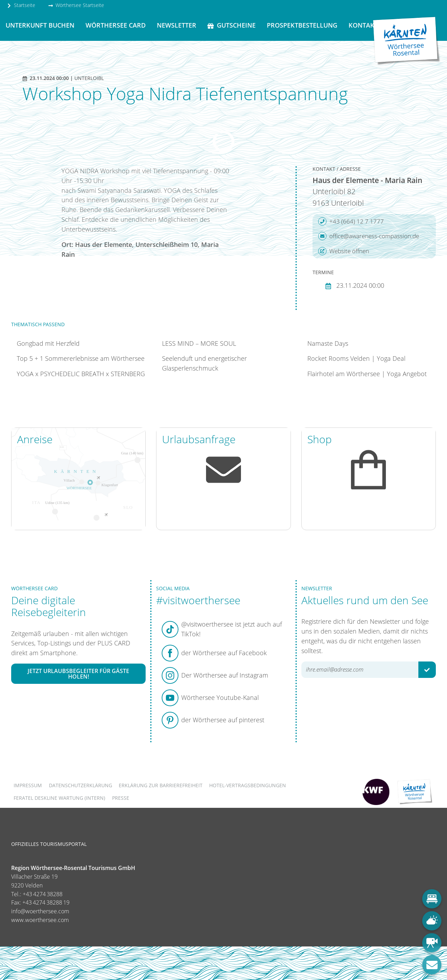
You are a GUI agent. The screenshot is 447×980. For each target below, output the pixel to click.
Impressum (28, 785)
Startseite (21, 5)
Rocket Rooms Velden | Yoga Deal (356, 358)
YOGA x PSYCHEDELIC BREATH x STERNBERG (81, 374)
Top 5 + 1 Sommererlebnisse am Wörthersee (81, 358)
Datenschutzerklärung (80, 785)
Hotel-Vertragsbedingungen (248, 785)
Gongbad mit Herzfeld (48, 343)
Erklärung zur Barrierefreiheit (161, 785)
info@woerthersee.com (40, 911)
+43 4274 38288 (43, 894)
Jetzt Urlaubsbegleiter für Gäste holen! (78, 674)
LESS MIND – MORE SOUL (199, 343)
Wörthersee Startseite (76, 5)
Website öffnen (344, 251)
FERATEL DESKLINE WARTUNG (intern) (59, 798)
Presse (121, 798)
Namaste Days (328, 343)
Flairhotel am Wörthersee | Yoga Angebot (367, 374)
